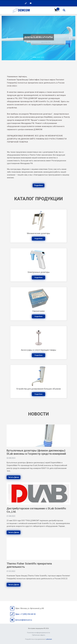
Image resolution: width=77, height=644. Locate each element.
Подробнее (38, 185)
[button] (7, 38)
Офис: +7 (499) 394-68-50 (25, 614)
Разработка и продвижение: (39, 639)
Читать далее (14, 477)
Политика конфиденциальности (38, 633)
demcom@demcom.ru (24, 620)
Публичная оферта (39, 635)
